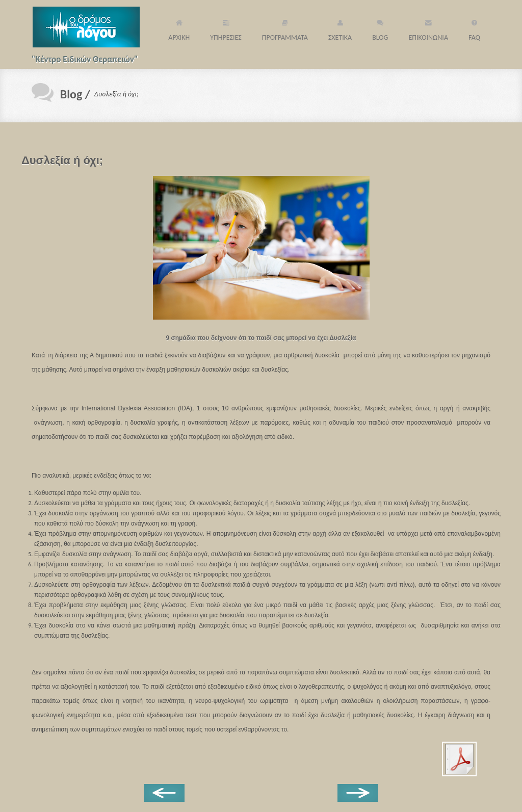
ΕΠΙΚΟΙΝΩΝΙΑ (428, 29)
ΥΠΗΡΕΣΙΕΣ (226, 29)
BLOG (380, 29)
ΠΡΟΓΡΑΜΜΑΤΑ (285, 29)
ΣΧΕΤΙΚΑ (340, 29)
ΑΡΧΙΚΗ (179, 29)
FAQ (474, 29)
